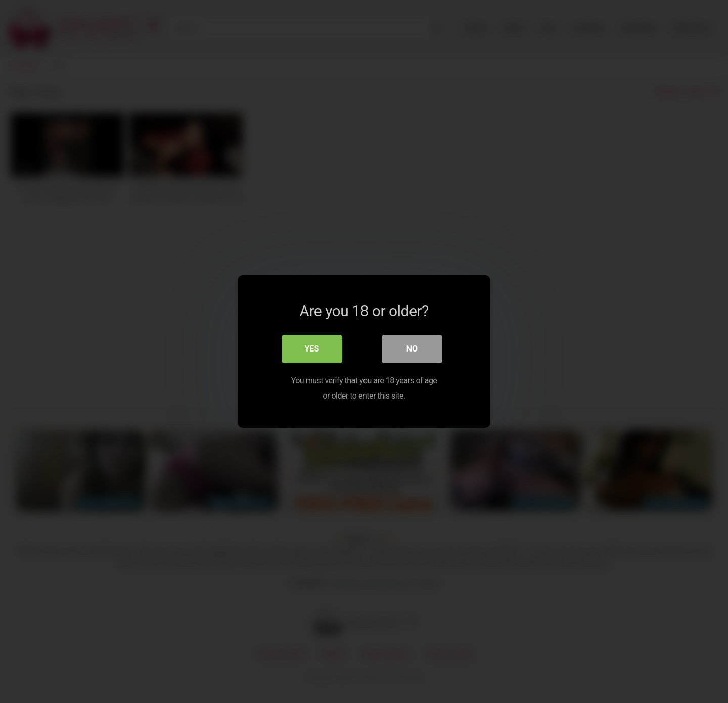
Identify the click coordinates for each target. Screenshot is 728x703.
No (412, 349)
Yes (312, 349)
